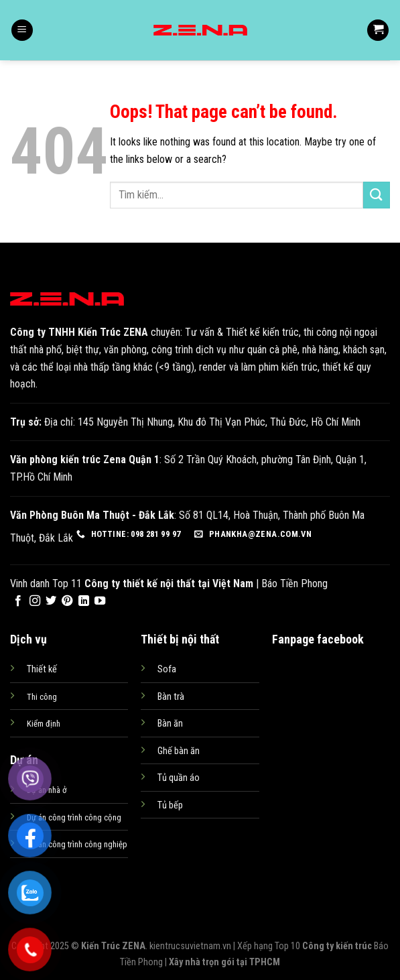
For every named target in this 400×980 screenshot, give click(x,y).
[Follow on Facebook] (18, 601)
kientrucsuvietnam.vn (190, 946)
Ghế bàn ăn (179, 751)
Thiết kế (42, 669)
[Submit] (377, 195)
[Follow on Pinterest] (67, 601)
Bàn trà (171, 697)
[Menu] (22, 30)
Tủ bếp (170, 805)
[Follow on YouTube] (100, 601)
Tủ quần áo (179, 778)
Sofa (167, 669)
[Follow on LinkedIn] (84, 601)
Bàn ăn (170, 724)
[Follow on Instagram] (35, 601)
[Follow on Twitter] (51, 601)
